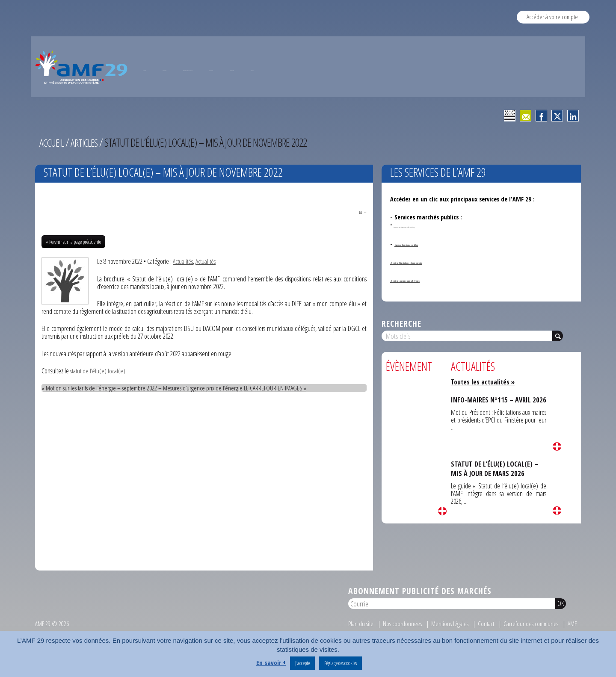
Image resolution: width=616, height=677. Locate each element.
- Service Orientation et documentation (443, 296)
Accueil (53, 177)
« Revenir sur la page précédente (73, 277)
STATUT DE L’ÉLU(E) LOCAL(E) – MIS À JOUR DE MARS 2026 (495, 503)
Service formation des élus (430, 278)
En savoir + (271, 662)
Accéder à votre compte (552, 17)
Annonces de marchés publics (425, 260)
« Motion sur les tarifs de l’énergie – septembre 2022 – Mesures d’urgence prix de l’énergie (144, 423)
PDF (357, 246)
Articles (87, 177)
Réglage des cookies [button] (341, 663)
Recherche (401, 357)
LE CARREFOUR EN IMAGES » (278, 423)
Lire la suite (442, 545)
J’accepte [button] (302, 663)
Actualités (183, 297)
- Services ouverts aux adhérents (433, 314)
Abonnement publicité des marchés (420, 626)
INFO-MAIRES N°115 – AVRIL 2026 (492, 439)
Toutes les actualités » (484, 416)
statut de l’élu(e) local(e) (98, 406)
